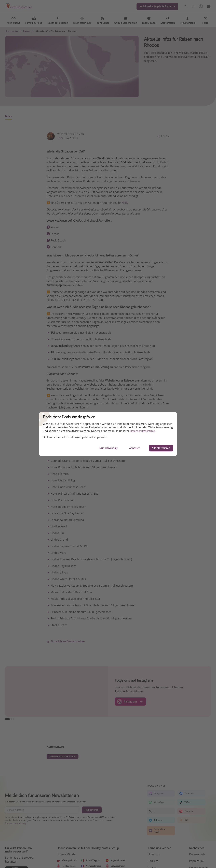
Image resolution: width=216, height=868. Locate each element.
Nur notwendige (109, 448)
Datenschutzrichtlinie (142, 431)
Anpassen (135, 448)
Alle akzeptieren (161, 448)
